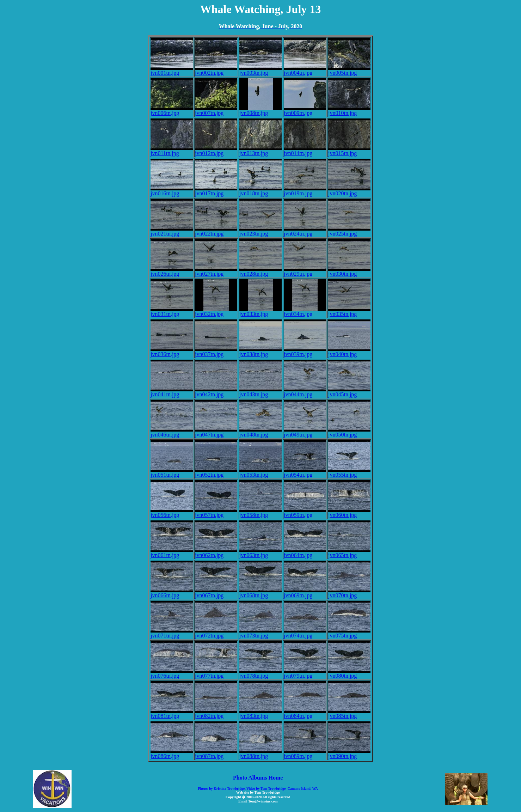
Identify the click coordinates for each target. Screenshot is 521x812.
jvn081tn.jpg (172, 713)
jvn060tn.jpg (349, 512)
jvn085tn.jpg (349, 713)
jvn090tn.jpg (349, 754)
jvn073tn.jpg (260, 633)
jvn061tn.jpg (172, 553)
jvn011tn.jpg (172, 151)
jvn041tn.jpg (172, 392)
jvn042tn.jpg (216, 392)
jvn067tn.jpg (216, 593)
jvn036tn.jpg (172, 352)
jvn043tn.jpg (260, 392)
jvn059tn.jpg (305, 512)
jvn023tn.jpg (260, 231)
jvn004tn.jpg (305, 70)
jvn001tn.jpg (172, 70)
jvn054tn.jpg (305, 472)
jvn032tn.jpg (216, 312)
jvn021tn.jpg (172, 231)
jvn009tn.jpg (305, 111)
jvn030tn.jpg (349, 271)
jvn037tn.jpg (216, 352)
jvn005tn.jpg (349, 70)
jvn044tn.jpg (305, 392)
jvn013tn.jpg (260, 151)
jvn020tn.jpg (349, 191)
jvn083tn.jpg (260, 713)
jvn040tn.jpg (349, 352)
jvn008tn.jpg (260, 111)
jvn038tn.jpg (260, 352)
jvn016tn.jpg (172, 191)
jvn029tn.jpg (305, 271)
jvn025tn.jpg (349, 231)
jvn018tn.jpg (260, 191)
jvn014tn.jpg (305, 151)
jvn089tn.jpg (305, 754)
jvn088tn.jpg (260, 754)
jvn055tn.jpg (349, 472)
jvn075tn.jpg (349, 633)
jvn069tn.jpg (305, 593)
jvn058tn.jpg (260, 512)
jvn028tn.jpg (260, 271)
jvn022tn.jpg (216, 231)
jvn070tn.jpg (349, 593)
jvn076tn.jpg (172, 673)
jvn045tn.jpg (349, 392)
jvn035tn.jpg (349, 312)
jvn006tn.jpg (172, 111)
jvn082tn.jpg (216, 713)
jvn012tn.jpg (216, 151)
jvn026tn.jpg (172, 271)
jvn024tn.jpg (305, 231)
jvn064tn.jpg (305, 553)
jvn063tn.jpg (260, 553)
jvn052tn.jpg (216, 472)
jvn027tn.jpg (216, 271)
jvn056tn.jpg (172, 512)
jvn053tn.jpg (260, 472)
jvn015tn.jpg (349, 151)
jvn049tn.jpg (305, 432)
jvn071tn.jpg (172, 633)
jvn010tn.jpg (349, 111)
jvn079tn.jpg (305, 673)
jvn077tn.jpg (216, 673)
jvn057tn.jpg (216, 512)
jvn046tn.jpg (172, 432)
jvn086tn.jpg (172, 754)
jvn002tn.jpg (216, 70)
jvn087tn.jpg (216, 754)
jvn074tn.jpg (305, 633)
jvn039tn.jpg (305, 352)
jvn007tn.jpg (216, 111)
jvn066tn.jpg (172, 593)
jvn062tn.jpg (216, 553)
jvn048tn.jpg (260, 432)
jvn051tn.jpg (172, 472)
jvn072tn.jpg (216, 633)
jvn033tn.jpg (260, 312)
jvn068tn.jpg (260, 593)
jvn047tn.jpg (216, 432)
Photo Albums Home (258, 778)
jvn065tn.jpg (349, 553)
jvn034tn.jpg (305, 312)
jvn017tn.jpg (216, 191)
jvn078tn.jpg (260, 673)
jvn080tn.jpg (349, 673)
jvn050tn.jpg (349, 432)
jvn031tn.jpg (172, 312)
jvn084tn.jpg (305, 713)
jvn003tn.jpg (260, 70)
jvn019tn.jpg (305, 191)
